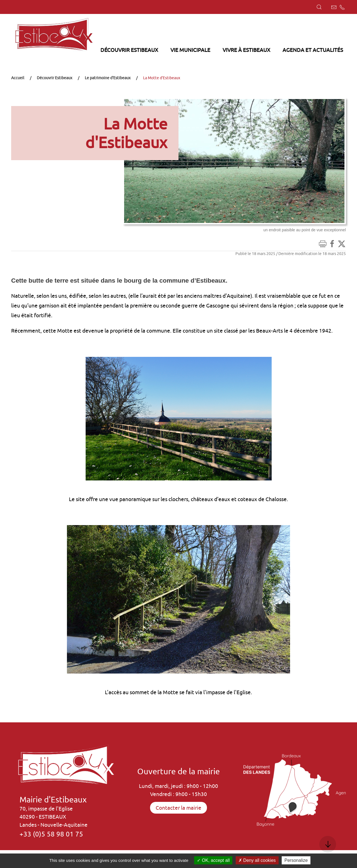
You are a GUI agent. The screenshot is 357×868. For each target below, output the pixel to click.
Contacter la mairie (178, 808)
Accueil (18, 78)
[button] (319, 7)
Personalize (296, 860)
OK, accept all (213, 860)
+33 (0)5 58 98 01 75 (51, 834)
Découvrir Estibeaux (55, 78)
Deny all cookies (257, 860)
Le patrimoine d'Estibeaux (108, 78)
